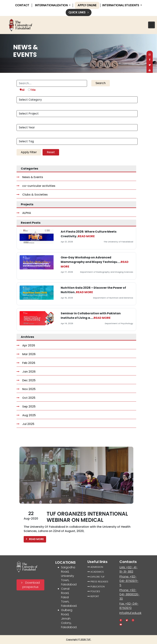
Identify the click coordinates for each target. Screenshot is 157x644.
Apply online (87, 5)
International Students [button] (121, 5)
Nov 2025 (26, 389)
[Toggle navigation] (151, 25)
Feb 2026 (26, 363)
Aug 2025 (26, 415)
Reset (51, 152)
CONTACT (22, 5)
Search (101, 83)
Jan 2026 (26, 372)
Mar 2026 (26, 354)
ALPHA (24, 213)
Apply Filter (29, 152)
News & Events (30, 177)
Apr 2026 (26, 345)
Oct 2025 (26, 398)
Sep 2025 (26, 407)
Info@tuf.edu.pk (130, 613)
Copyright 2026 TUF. (79, 639)
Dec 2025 (26, 380)
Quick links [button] (79, 12)
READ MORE (86, 236)
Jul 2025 (25, 424)
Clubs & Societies (32, 195)
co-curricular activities (36, 186)
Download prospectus (31, 585)
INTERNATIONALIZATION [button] (52, 5)
